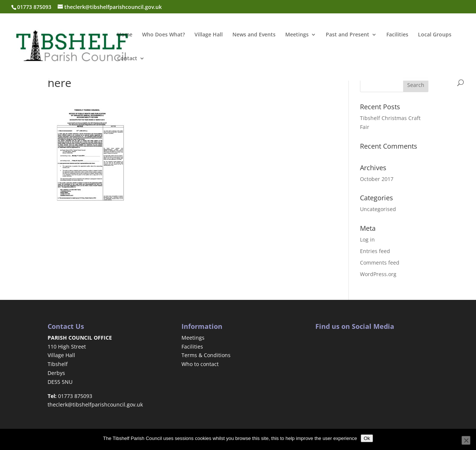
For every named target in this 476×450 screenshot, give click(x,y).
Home (125, 35)
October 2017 (377, 179)
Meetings (297, 35)
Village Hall (209, 35)
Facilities (397, 35)
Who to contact (200, 364)
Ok (367, 438)
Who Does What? (163, 35)
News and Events (254, 35)
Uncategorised (378, 209)
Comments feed (380, 263)
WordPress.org (378, 274)
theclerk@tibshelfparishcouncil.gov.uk (95, 404)
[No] (466, 440)
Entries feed (375, 251)
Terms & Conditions (206, 355)
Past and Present (348, 35)
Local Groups (435, 35)
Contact (127, 59)
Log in (367, 239)
